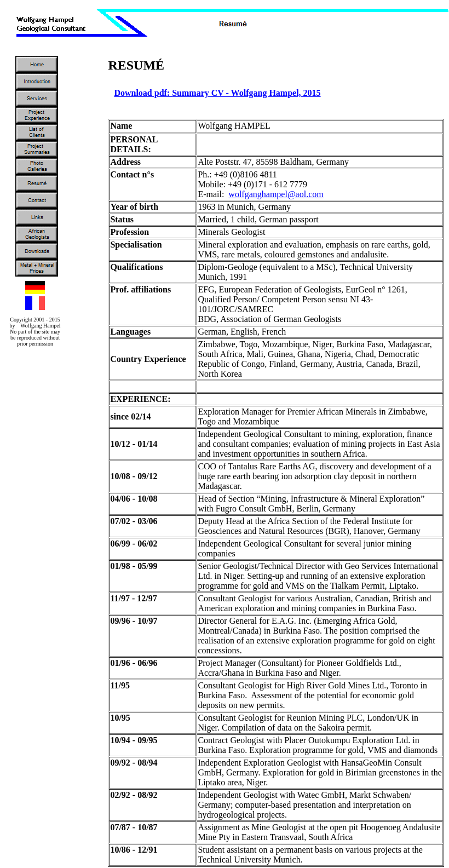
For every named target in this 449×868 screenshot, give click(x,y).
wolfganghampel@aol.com (276, 194)
